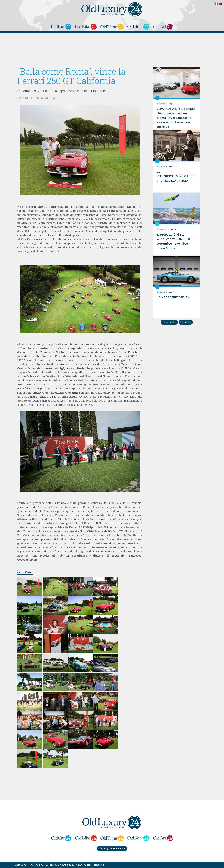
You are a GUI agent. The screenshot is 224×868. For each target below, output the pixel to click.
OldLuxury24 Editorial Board (112, 849)
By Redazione (26, 98)
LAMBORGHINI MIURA (174, 297)
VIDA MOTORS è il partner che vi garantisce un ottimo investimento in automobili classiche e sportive (176, 118)
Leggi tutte (186, 322)
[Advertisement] (112, 52)
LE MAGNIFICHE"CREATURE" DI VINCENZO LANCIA (176, 176)
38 (54, 98)
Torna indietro (169, 322)
